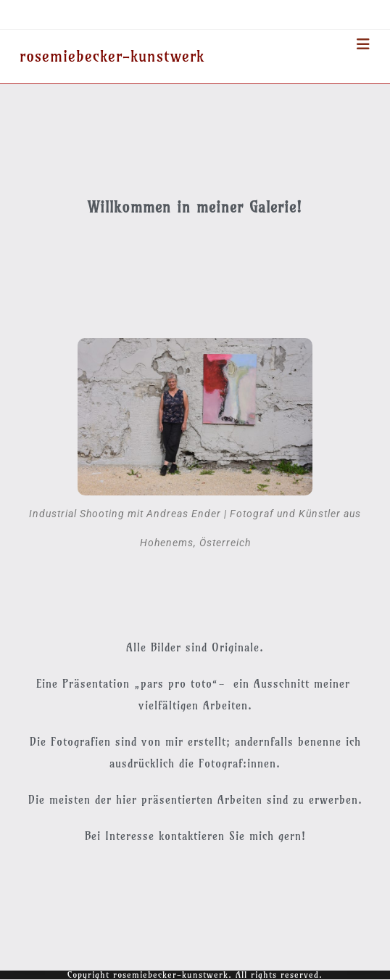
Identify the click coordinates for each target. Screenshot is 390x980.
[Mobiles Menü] (364, 44)
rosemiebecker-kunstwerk (112, 56)
